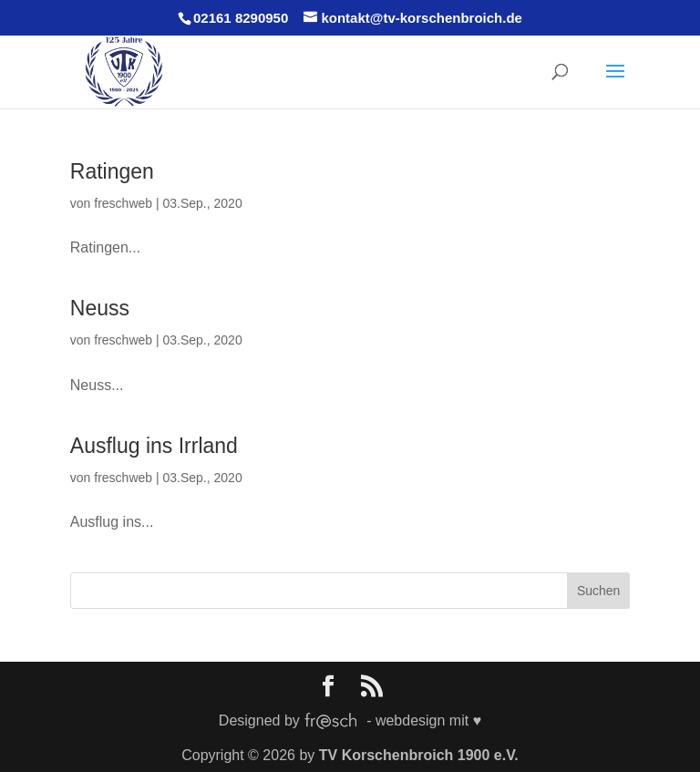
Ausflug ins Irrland (154, 446)
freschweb (123, 203)
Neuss (100, 308)
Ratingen (112, 171)
